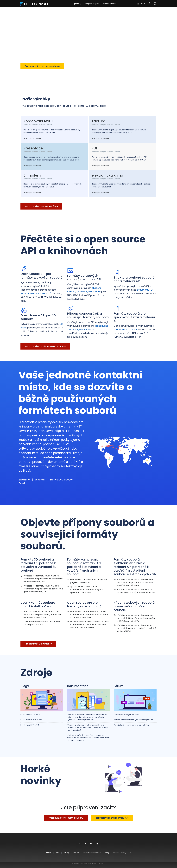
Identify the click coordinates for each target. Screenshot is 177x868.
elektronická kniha (107, 175)
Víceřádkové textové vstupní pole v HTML (131, 725)
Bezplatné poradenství (92, 853)
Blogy (25, 686)
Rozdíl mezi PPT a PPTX (30, 715)
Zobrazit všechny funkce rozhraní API (45, 346)
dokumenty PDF (145, 290)
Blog (107, 853)
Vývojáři (40, 480)
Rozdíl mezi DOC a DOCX (31, 720)
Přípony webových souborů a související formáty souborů (134, 606)
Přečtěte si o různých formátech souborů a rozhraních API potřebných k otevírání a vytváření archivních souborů (88, 738)
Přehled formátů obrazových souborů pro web (133, 720)
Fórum (118, 686)
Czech (141, 4)
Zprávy (66, 853)
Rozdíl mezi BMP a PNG (30, 725)
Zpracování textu (38, 121)
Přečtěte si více (32, 139)
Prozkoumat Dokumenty (38, 644)
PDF (95, 148)
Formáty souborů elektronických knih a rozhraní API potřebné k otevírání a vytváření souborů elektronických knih (135, 567)
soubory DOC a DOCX (125, 329)
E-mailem (32, 175)
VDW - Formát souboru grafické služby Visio (38, 604)
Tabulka (98, 121)
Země (22, 483)
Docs (57, 853)
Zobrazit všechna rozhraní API (87, 66)
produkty (78, 4)
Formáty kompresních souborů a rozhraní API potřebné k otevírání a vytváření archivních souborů (84, 567)
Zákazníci (24, 480)
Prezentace (33, 148)
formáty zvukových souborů (36, 293)
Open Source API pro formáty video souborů (84, 604)
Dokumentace (78, 686)
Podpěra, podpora (92, 4)
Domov (48, 853)
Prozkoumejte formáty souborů (42, 66)
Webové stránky (109, 4)
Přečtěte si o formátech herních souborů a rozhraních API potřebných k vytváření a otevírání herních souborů (88, 728)
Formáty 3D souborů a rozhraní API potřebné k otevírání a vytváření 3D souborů (38, 565)
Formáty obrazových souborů (126, 715)
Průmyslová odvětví (61, 480)
